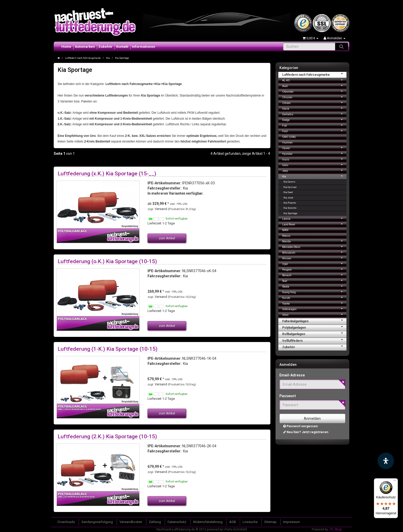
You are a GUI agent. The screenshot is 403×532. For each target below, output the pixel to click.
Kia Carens (289, 182)
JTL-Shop (335, 529)
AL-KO (314, 80)
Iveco (314, 165)
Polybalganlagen (314, 327)
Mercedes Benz (314, 247)
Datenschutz (177, 522)
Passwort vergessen (300, 426)
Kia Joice (288, 198)
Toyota (314, 303)
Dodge (314, 120)
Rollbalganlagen (314, 334)
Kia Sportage (290, 213)
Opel (314, 264)
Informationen (144, 47)
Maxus (286, 236)
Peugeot (314, 269)
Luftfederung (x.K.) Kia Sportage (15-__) (107, 173)
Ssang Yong (314, 292)
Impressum (292, 522)
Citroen (314, 103)
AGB (233, 522)
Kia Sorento (290, 208)
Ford (314, 131)
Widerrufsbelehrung (208, 522)
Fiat (314, 125)
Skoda (314, 286)
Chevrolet (314, 91)
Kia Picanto (290, 203)
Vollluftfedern (314, 340)
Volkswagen (314, 309)
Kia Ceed (288, 192)
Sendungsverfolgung (97, 522)
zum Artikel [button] (167, 238)
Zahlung (155, 522)
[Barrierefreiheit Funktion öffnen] (386, 461)
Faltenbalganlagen (314, 321)
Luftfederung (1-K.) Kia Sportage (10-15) (108, 349)
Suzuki (314, 297)
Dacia (314, 108)
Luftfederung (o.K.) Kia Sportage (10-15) (107, 261)
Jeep (314, 170)
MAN (285, 230)
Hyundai (314, 153)
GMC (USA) (289, 137)
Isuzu (314, 159)
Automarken (85, 47)
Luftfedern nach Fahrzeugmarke (314, 74)
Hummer (287, 143)
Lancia (314, 218)
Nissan (314, 258)
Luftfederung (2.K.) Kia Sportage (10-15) (107, 436)
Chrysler (314, 97)
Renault (314, 275)
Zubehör (106, 47)
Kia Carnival (290, 187)
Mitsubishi (314, 252)
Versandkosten (131, 522)
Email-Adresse (292, 375)
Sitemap (270, 522)
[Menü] (395, 481)
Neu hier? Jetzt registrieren (306, 432)
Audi (314, 86)
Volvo (314, 314)
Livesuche (250, 522)
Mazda (314, 241)
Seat (314, 281)
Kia (314, 176)
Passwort (288, 396)
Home (66, 47)
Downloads (66, 522)
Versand (161, 209)
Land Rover (314, 224)
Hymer (314, 148)
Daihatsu (314, 114)
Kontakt (122, 47)
